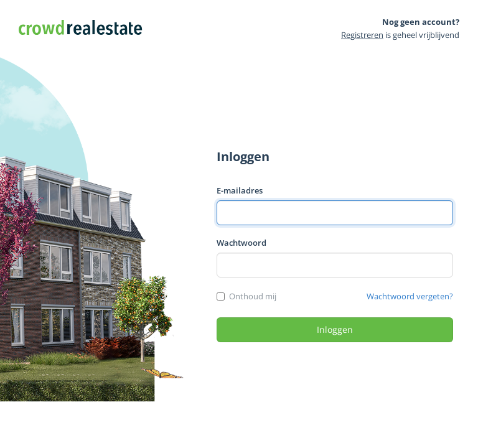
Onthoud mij (253, 296)
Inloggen (335, 329)
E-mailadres (240, 190)
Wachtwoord (241, 243)
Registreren (362, 35)
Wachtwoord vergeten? (410, 296)
